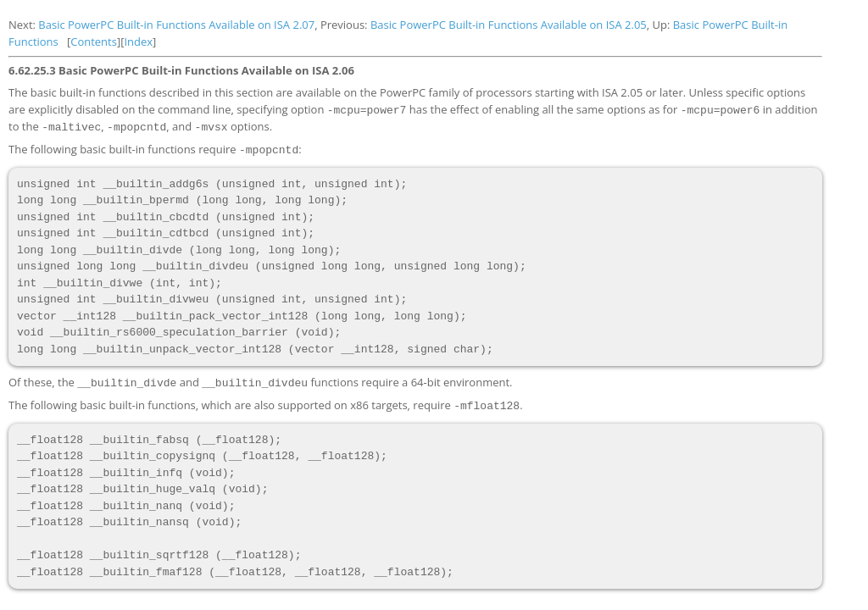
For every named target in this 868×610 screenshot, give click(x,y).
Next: (23, 25)
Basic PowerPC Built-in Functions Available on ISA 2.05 (509, 25)
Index (138, 42)
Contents (94, 42)
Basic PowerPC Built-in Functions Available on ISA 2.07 (176, 25)
